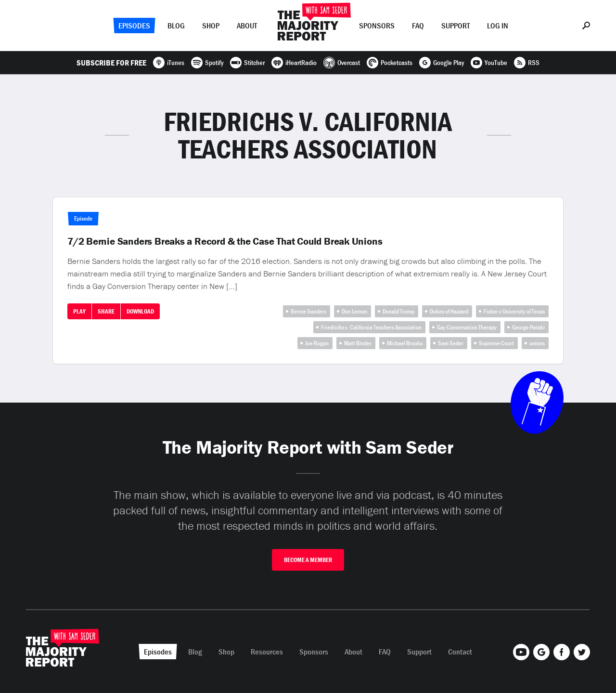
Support (456, 26)
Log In (498, 26)
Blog (176, 26)
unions (537, 343)
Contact (460, 652)
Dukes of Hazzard (449, 311)
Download (140, 311)
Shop (211, 26)
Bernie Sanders (308, 311)
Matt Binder (358, 343)
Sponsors (377, 26)
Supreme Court (496, 343)
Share (106, 311)
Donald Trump (398, 311)
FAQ (418, 26)
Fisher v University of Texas (514, 311)
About (247, 26)
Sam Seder (451, 343)
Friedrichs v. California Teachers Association (371, 327)
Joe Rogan (317, 343)
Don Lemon (354, 311)
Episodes (134, 26)
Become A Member (308, 560)
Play (79, 311)
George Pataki (528, 327)
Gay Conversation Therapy (467, 327)
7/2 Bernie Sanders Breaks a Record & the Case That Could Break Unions (225, 241)
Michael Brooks (405, 343)
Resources (267, 652)
